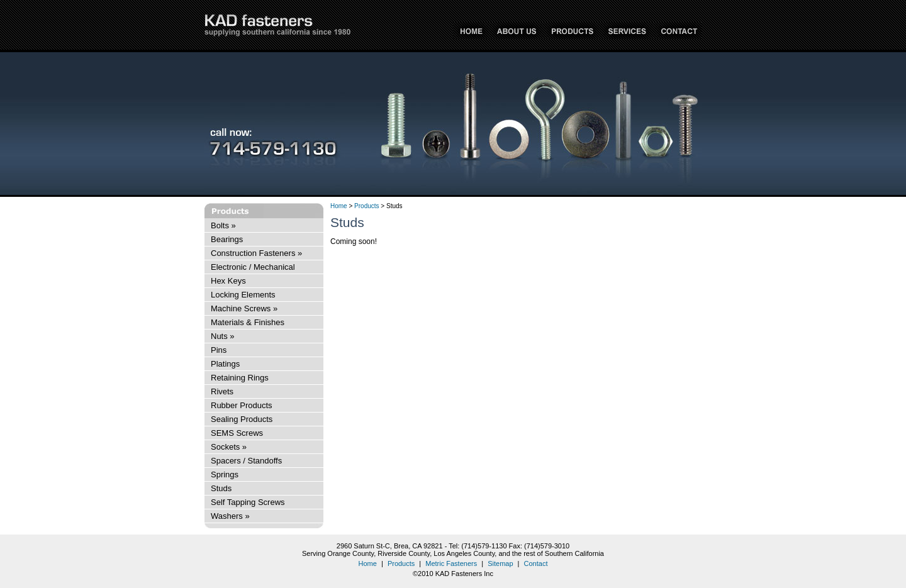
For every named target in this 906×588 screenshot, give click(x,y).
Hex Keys (228, 281)
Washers (230, 516)
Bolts (223, 225)
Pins (219, 350)
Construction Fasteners (256, 253)
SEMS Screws (237, 433)
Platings (225, 364)
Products (366, 206)
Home (339, 206)
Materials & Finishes (248, 322)
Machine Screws (244, 308)
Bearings (227, 239)
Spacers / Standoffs (246, 461)
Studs (221, 488)
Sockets (229, 447)
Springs (225, 474)
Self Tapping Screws (248, 502)
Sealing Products (242, 419)
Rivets (222, 391)
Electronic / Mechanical (253, 267)
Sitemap (500, 563)
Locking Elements (243, 295)
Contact (536, 563)
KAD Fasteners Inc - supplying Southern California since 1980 (277, 25)
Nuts (223, 336)
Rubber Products (242, 405)
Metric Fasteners (451, 563)
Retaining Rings (240, 378)
